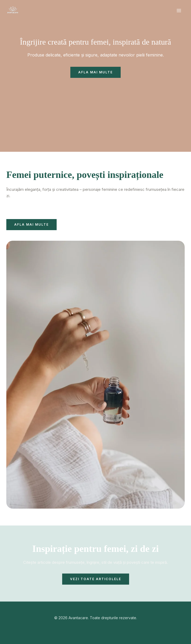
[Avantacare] (13, 11)
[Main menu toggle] (179, 11)
